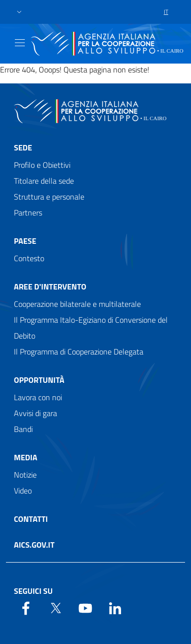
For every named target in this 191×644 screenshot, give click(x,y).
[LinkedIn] (115, 607)
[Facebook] (26, 607)
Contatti (31, 519)
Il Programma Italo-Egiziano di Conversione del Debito (91, 328)
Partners (28, 213)
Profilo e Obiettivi (42, 165)
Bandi (23, 429)
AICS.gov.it (34, 545)
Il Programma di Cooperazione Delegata (79, 352)
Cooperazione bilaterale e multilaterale (77, 304)
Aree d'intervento (50, 286)
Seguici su (33, 591)
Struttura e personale (49, 197)
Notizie (25, 475)
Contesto (29, 258)
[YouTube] (85, 607)
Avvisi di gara (35, 413)
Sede (23, 147)
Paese (25, 241)
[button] (19, 12)
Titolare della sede (44, 181)
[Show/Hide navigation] (20, 43)
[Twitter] (56, 607)
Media (26, 457)
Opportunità (39, 380)
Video (23, 491)
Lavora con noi (38, 397)
